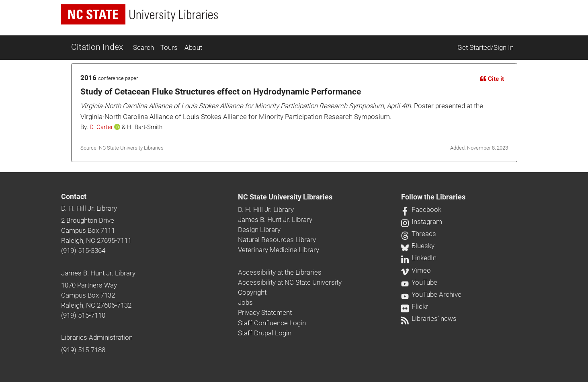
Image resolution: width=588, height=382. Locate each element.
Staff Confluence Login (272, 323)
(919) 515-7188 (83, 350)
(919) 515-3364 (83, 251)
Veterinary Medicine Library (279, 250)
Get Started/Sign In (486, 47)
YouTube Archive (431, 294)
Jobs (245, 302)
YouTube (419, 282)
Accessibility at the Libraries (280, 272)
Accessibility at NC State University (290, 282)
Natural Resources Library (277, 240)
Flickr (415, 306)
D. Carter (101, 127)
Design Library (259, 230)
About (193, 47)
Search (143, 47)
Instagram (422, 222)
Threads (419, 234)
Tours (169, 47)
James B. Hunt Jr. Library (98, 273)
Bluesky (418, 246)
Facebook (421, 209)
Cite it (492, 79)
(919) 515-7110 (83, 315)
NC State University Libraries (285, 197)
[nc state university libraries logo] (139, 14)
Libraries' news (429, 318)
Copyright (252, 292)
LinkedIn (419, 258)
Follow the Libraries (433, 197)
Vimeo (416, 270)
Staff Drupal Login (265, 333)
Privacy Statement (265, 312)
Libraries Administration (97, 337)
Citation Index (97, 47)
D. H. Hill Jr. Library (89, 208)
